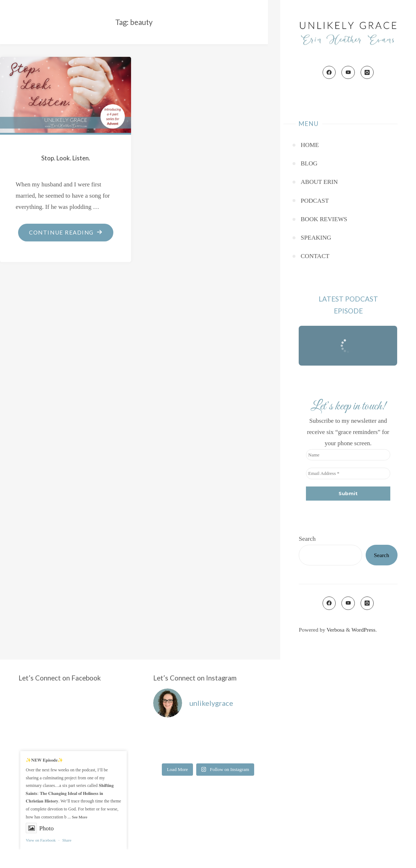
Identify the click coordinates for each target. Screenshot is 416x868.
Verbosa (335, 630)
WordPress (364, 630)
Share (67, 840)
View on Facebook (41, 840)
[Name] (348, 455)
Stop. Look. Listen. (66, 158)
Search (307, 539)
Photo (40, 828)
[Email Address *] (348, 473)
